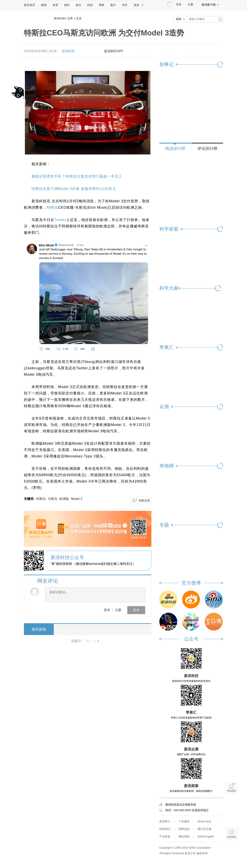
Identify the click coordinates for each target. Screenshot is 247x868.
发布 (136, 610)
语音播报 (232, 818)
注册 (190, 4)
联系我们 (165, 829)
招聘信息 (184, 829)
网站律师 (184, 837)
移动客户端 (210, 5)
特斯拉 (52, 207)
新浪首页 (29, 5)
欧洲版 (64, 499)
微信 (180, 51)
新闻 (44, 5)
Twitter (60, 220)
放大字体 (143, 51)
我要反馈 (144, 500)
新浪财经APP (114, 51)
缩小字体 (131, 51)
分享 (192, 51)
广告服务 (184, 821)
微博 (168, 51)
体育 (55, 5)
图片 (113, 5)
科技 (90, 5)
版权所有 (202, 853)
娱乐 (78, 5)
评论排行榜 (207, 148)
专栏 (125, 5)
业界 (70, 18)
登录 (107, 610)
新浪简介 (165, 821)
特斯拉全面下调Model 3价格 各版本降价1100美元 (74, 189)
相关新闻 (39, 629)
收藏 (155, 51)
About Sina (204, 821)
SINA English (206, 837)
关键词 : (30, 499)
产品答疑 (165, 837)
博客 (102, 5)
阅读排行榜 (175, 148)
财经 (67, 5)
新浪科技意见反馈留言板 (181, 805)
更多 (139, 5)
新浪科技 (59, 18)
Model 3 (77, 499)
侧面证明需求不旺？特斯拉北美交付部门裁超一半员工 (77, 176)
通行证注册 (204, 829)
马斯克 (53, 499)
